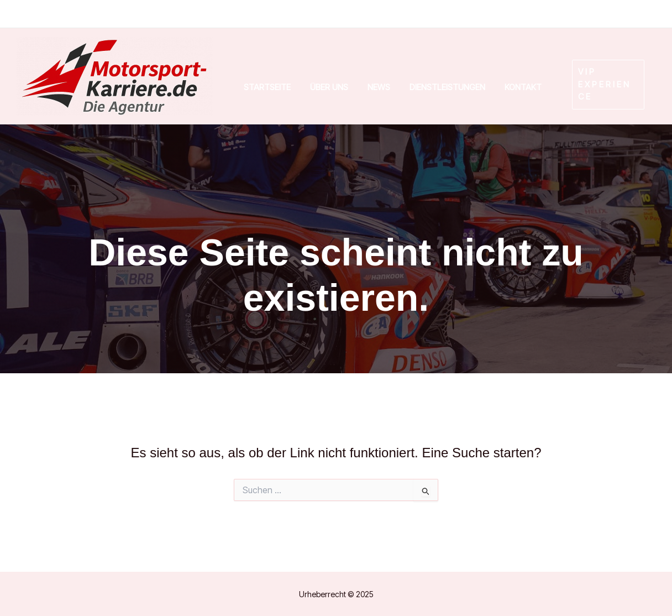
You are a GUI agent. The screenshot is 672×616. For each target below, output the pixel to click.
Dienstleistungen (447, 87)
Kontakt (523, 87)
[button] (603, 85)
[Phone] (607, 14)
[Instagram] (476, 14)
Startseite (267, 87)
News (379, 87)
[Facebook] (523, 14)
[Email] (644, 14)
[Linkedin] (567, 14)
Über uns (329, 87)
